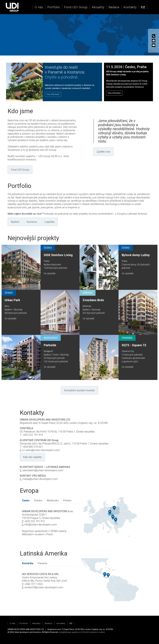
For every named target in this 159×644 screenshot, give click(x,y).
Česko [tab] (26, 500)
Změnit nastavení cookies (94, 632)
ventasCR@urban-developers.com (44, 587)
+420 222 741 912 (35, 521)
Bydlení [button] (15, 222)
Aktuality (98, 7)
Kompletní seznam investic (79, 390)
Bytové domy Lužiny (136, 255)
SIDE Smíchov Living (58, 255)
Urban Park (12, 300)
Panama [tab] (43, 563)
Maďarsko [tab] (53, 500)
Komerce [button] (32, 222)
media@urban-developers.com (40, 479)
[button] (143, 7)
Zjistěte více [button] (103, 152)
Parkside (50, 345)
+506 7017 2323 (34, 584)
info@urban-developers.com (41, 525)
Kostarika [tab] (28, 563)
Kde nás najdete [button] (32, 457)
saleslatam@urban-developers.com (43, 470)
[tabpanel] (49, 525)
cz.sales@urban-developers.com (41, 450)
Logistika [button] (49, 222)
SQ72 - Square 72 (134, 345)
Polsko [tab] (67, 500)
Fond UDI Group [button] (20, 170)
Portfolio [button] (54, 7)
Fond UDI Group (76, 7)
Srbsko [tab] (38, 500)
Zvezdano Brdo (93, 300)
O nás (39, 7)
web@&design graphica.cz (70, 632)
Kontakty (130, 7)
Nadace (114, 7)
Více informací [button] (114, 93)
